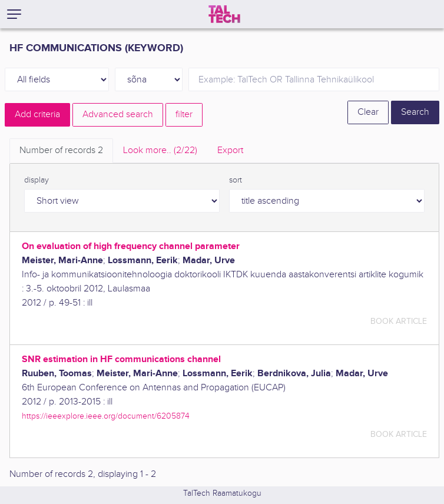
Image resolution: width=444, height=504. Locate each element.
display (37, 180)
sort (236, 180)
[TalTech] (224, 14)
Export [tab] (230, 150)
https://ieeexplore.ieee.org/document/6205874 (106, 416)
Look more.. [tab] (160, 150)
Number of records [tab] (61, 150)
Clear (368, 112)
